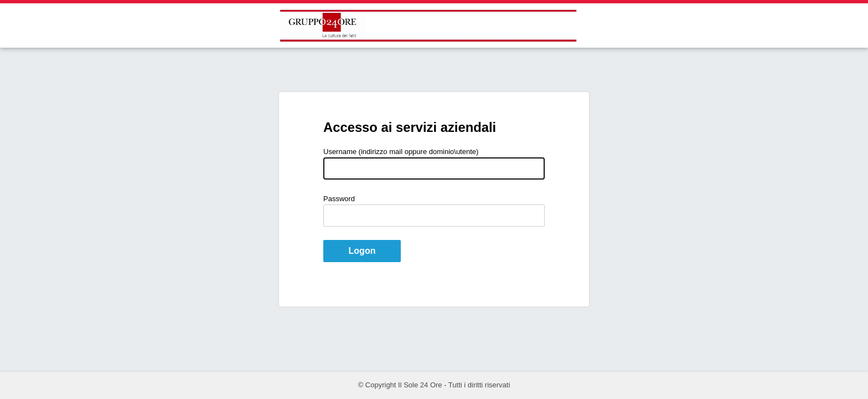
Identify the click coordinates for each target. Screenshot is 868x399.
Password (339, 199)
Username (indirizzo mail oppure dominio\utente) (401, 152)
